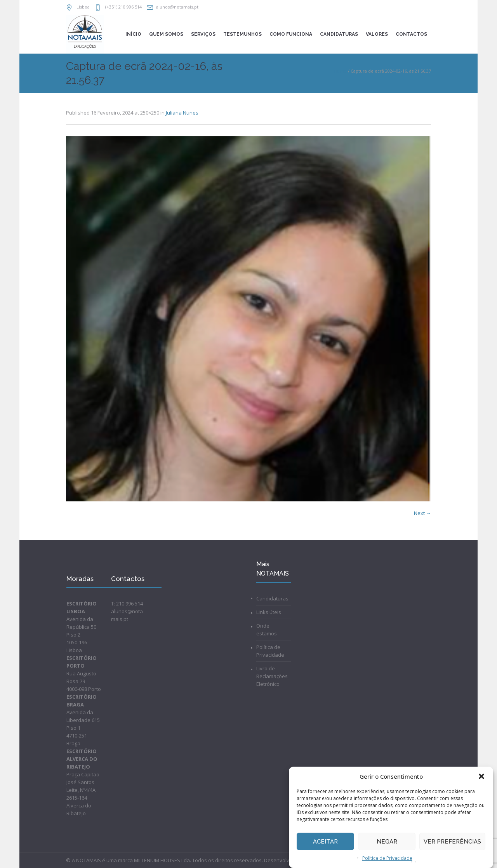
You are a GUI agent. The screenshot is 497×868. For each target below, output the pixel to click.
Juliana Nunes (182, 113)
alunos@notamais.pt (177, 7)
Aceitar (325, 842)
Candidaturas (272, 598)
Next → (422, 513)
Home (340, 71)
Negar (387, 842)
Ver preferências (452, 842)
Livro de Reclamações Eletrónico (272, 676)
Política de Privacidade (387, 858)
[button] (481, 776)
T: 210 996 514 (127, 604)
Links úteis (269, 612)
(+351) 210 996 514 (123, 7)
